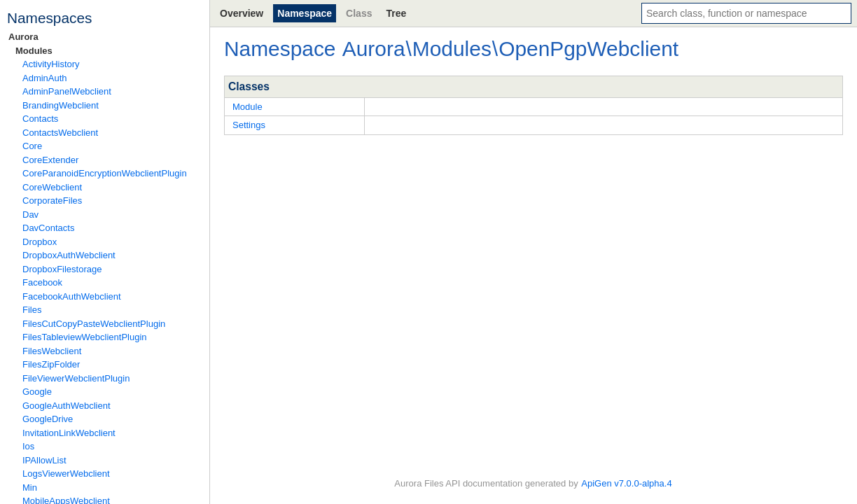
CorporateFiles (52, 201)
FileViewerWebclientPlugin (76, 378)
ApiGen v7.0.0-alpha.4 (626, 483)
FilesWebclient (52, 351)
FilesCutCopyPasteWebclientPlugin (94, 324)
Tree (396, 13)
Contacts (40, 119)
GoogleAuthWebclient (67, 406)
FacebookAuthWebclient (72, 296)
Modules (34, 51)
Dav (30, 215)
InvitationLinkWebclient (69, 433)
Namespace (305, 13)
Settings (249, 125)
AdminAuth (45, 78)
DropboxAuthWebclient (69, 255)
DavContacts (48, 228)
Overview (242, 13)
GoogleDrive (48, 419)
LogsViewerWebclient (66, 474)
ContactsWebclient (60, 133)
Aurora (23, 37)
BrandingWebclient (61, 105)
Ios (28, 446)
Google (37, 392)
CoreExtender (50, 160)
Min (30, 488)
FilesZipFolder (51, 364)
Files (32, 310)
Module (248, 107)
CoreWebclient (52, 187)
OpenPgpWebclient (588, 49)
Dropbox (40, 242)
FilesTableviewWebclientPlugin (85, 337)
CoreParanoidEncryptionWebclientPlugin (105, 173)
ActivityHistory (51, 64)
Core (32, 146)
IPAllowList (44, 460)
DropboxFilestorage (62, 269)
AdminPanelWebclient (67, 91)
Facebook (42, 282)
